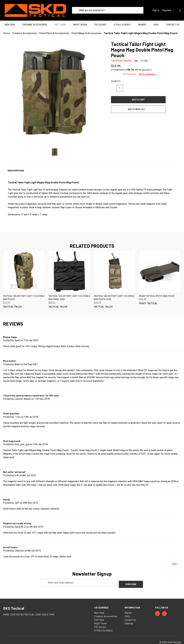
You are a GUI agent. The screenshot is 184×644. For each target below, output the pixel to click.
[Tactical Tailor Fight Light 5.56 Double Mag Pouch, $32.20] (24, 265)
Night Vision (80, 25)
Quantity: (116, 74)
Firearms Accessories (35, 25)
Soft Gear (60, 25)
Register (167, 10)
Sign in (156, 10)
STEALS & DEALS (122, 25)
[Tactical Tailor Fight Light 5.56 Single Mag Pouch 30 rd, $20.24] (115, 265)
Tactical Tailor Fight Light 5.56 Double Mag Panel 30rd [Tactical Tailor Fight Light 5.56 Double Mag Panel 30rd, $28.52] (69, 291)
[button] (145, 63)
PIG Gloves (100, 25)
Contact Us (173, 25)
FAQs (156, 25)
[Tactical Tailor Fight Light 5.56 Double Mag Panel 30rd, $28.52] (69, 265)
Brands (142, 25)
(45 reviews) (130, 67)
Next (177, 557)
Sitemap (129, 615)
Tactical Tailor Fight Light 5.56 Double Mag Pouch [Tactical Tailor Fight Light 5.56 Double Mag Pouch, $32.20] (24, 291)
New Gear (10, 25)
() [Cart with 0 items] (179, 10)
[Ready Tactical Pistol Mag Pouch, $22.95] (160, 265)
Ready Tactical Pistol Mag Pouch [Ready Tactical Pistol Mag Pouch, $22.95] (157, 289)
